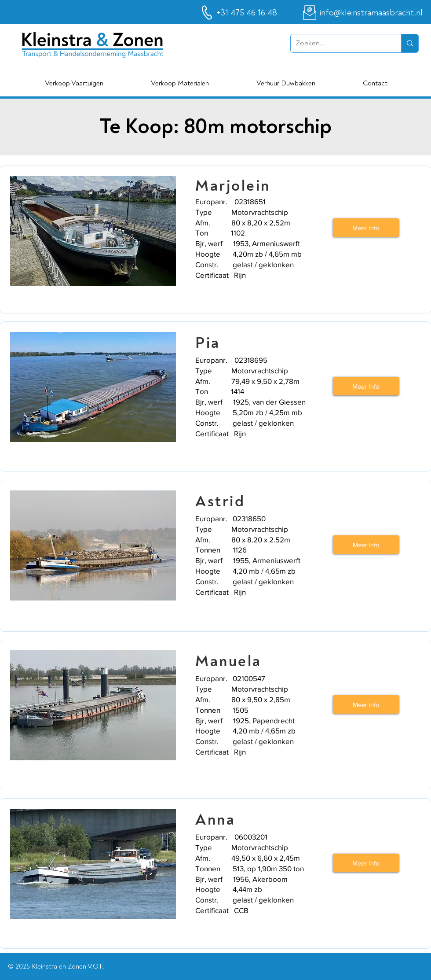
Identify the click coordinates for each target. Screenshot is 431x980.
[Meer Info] (366, 228)
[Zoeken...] (339, 43)
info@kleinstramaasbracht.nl (371, 13)
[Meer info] (366, 545)
